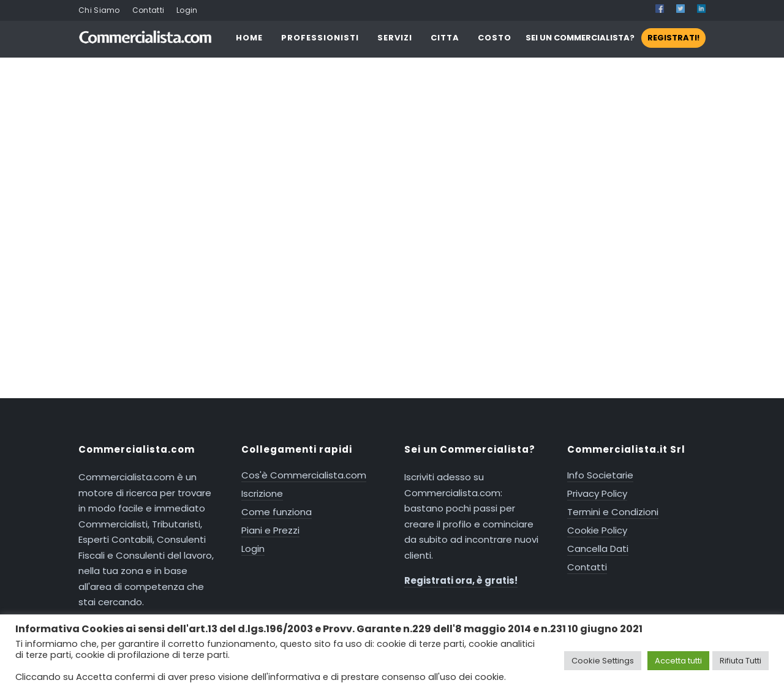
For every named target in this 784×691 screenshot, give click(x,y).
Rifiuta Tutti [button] (741, 661)
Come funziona (277, 512)
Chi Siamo (99, 10)
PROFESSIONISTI (320, 38)
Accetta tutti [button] (678, 661)
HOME (249, 38)
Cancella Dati (598, 549)
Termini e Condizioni (613, 512)
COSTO (495, 38)
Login (187, 10)
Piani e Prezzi (270, 530)
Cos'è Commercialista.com (304, 475)
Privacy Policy (597, 493)
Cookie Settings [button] (603, 661)
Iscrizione (262, 493)
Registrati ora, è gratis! (461, 580)
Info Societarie (600, 475)
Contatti (148, 10)
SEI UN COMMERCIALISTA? (616, 38)
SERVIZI (395, 38)
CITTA (445, 38)
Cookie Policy (597, 530)
